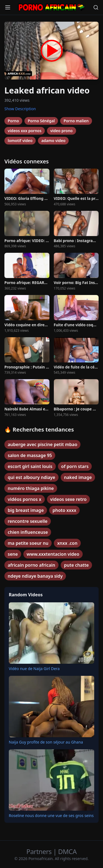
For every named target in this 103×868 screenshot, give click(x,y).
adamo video (53, 141)
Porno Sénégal (41, 121)
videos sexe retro (69, 499)
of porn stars (75, 466)
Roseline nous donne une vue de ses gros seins (51, 815)
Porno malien (76, 121)
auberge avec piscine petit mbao (42, 444)
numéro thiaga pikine (31, 488)
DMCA (67, 851)
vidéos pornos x (25, 499)
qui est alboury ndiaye (31, 477)
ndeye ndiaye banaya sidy (35, 576)
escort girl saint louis (30, 466)
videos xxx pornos (25, 131)
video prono (62, 131)
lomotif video (20, 141)
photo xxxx (64, 510)
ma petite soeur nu (28, 543)
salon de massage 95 (30, 455)
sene (13, 554)
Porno (13, 121)
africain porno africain (31, 565)
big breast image (26, 510)
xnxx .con (67, 543)
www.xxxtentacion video (53, 554)
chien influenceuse (28, 532)
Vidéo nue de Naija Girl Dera (34, 669)
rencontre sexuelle (28, 521)
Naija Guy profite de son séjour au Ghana (46, 742)
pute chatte (76, 565)
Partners (40, 851)
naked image (78, 477)
